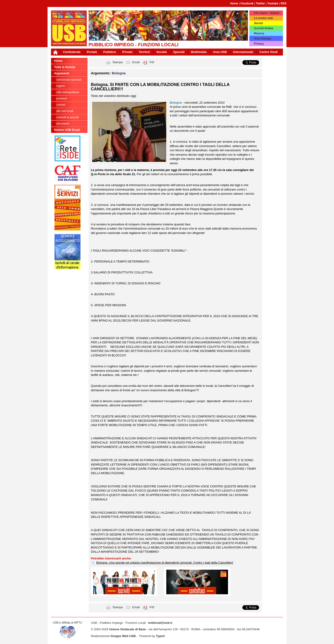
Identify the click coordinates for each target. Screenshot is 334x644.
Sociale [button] (162, 52)
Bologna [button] (119, 73)
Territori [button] (144, 52)
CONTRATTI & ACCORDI (67, 117)
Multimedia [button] (199, 52)
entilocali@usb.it (160, 623)
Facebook (247, 3)
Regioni (61, 86)
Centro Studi (269, 52)
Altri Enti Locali (65, 111)
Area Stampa (262, 39)
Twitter (260, 3)
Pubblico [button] (110, 52)
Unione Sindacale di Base (128, 629)
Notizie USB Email (67, 130)
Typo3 (160, 636)
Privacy (259, 44)
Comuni (61, 105)
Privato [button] (127, 52)
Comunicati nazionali (69, 80)
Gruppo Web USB (123, 636)
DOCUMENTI (63, 124)
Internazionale (243, 52)
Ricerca (259, 33)
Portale (92, 52)
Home (234, 3)
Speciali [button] (179, 52)
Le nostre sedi (263, 18)
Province (62, 99)
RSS (284, 3)
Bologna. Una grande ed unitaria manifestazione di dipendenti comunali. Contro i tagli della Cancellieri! (165, 563)
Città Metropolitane (68, 92)
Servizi (259, 23)
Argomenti (62, 73)
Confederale (72, 52)
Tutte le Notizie (65, 67)
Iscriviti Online (264, 28)
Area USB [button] (220, 52)
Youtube (273, 3)
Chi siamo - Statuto (267, 13)
